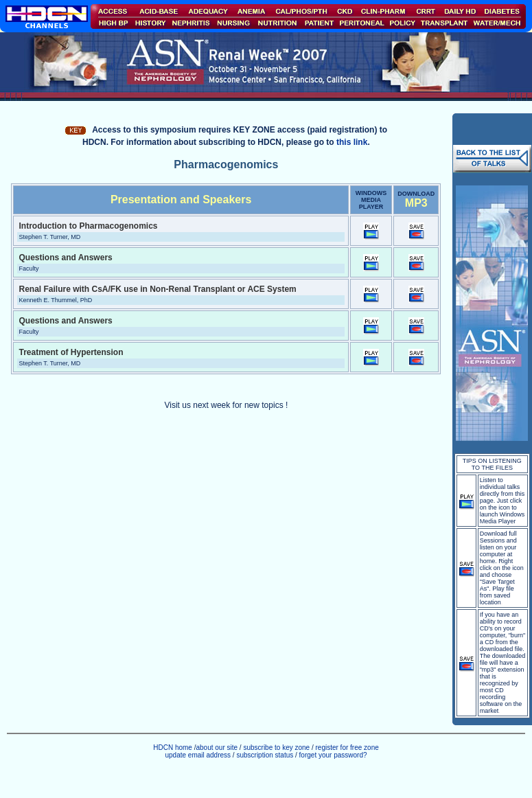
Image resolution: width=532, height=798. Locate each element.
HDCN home (173, 748)
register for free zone (347, 748)
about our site (217, 748)
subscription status (266, 755)
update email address (198, 755)
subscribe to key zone (276, 748)
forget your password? (333, 755)
